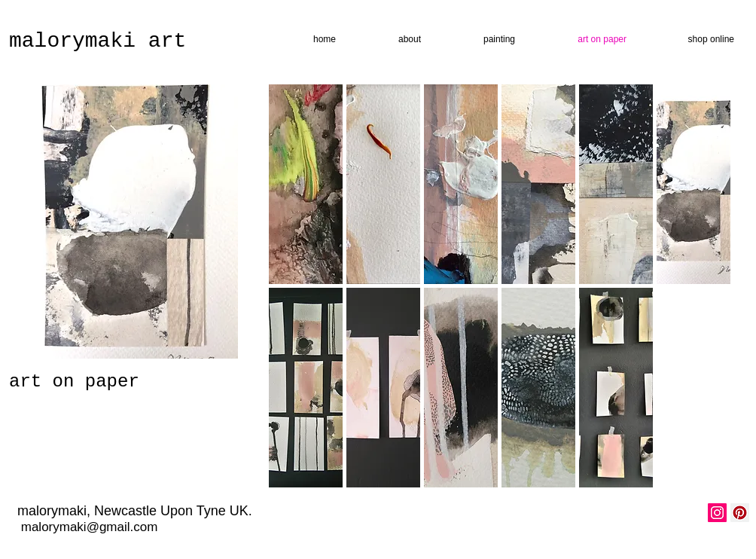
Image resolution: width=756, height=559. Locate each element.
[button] (306, 184)
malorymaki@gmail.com (90, 527)
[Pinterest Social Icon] (740, 513)
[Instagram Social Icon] (717, 513)
